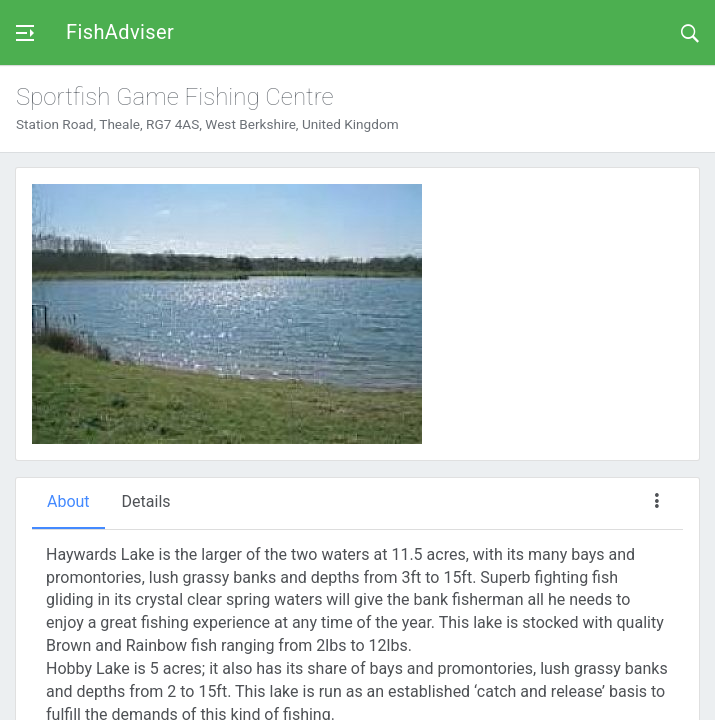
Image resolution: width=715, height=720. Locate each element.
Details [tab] (146, 501)
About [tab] (68, 501)
